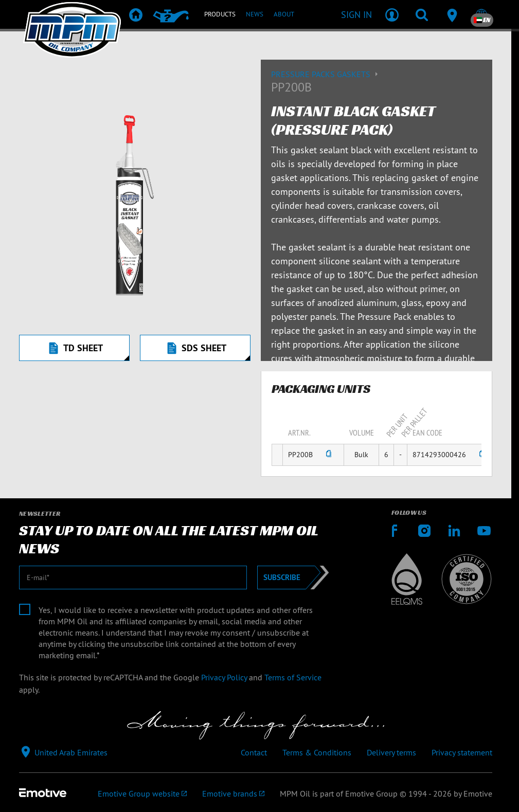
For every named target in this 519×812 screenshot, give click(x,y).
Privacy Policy (224, 677)
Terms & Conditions (317, 752)
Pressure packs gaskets (326, 74)
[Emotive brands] (233, 793)
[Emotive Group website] (142, 793)
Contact (254, 752)
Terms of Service (293, 677)
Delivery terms (391, 752)
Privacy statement (462, 752)
